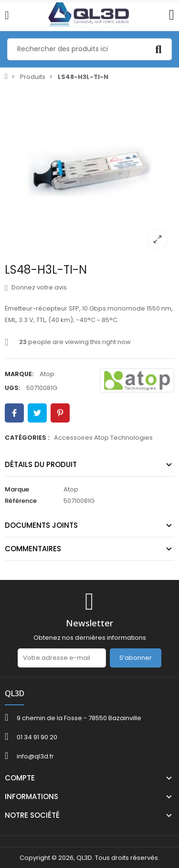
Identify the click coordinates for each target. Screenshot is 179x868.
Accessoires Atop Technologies (103, 438)
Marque (17, 489)
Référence (21, 501)
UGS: (12, 388)
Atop (47, 374)
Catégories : (27, 438)
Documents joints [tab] (41, 525)
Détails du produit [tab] (41, 464)
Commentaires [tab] (33, 549)
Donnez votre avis (36, 287)
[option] (89, 171)
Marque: (19, 374)
